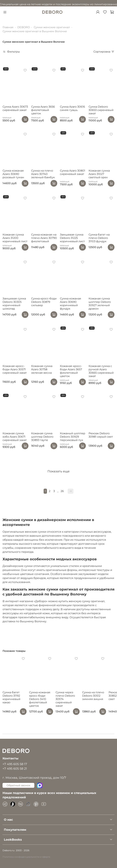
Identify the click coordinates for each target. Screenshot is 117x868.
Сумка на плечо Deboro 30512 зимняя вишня (93, 696)
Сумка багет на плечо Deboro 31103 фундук (99, 238)
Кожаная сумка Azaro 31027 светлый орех (99, 174)
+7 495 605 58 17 (15, 764)
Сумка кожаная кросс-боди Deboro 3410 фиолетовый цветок (40, 699)
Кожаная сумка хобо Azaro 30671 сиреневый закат (15, 437)
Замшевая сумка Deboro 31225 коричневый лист (72, 238)
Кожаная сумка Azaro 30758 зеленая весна (42, 369)
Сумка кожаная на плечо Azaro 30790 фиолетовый (44, 238)
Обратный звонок (18, 785)
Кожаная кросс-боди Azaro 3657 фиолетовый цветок (71, 371)
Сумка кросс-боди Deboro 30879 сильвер (44, 302)
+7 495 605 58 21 (15, 769)
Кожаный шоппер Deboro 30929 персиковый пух (73, 437)
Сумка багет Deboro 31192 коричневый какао (11, 697)
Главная (8, 27)
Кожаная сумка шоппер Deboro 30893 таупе (42, 437)
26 (62, 491)
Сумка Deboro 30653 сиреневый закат (101, 110)
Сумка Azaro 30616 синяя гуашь (72, 108)
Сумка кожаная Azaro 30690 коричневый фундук (71, 304)
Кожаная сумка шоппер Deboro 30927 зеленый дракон (100, 304)
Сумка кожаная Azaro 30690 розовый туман (13, 174)
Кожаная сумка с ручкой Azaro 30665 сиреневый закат (101, 371)
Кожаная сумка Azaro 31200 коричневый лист (15, 238)
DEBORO (24, 27)
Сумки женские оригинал (52, 27)
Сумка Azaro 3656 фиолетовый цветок (43, 110)
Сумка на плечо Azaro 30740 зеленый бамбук (43, 174)
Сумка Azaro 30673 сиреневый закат (15, 108)
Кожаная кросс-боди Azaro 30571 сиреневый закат (15, 369)
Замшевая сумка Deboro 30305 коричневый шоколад (14, 304)
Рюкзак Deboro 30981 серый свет (101, 435)
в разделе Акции (95, 4)
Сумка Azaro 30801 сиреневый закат (73, 172)
